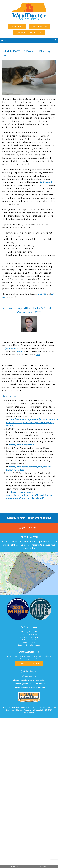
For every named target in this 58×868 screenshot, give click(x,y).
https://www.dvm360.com (22, 445)
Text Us (43, 866)
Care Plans (17, 27)
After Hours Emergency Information (30, 680)
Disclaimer (10, 710)
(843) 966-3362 (12, 348)
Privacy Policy (32, 707)
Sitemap (19, 710)
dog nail (42, 294)
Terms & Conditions (47, 707)
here (38, 355)
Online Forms (39, 27)
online (19, 351)
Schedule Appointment (29, 33)
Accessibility (29, 710)
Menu (4, 40)
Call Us (14, 866)
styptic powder (46, 182)
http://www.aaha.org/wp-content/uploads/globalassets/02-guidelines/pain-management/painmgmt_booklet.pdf (31, 495)
